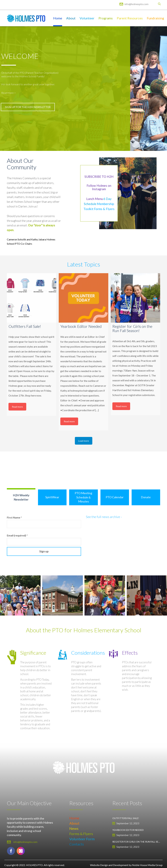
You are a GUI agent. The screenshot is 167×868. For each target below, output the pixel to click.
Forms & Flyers (104, 209)
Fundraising (155, 18)
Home (58, 18)
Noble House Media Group (147, 865)
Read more (17, 407)
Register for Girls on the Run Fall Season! (136, 842)
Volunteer (87, 18)
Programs (106, 18)
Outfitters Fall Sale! (126, 818)
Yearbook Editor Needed (128, 830)
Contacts (77, 844)
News (74, 828)
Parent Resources (130, 18)
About (71, 18)
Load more (84, 441)
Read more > (8, 93)
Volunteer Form (82, 839)
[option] (63, 595)
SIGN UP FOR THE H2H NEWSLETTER (28, 107)
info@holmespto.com (136, 4)
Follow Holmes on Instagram (99, 187)
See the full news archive (104, 517)
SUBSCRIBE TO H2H (99, 177)
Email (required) (17, 535)
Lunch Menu (95, 199)
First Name (14, 517)
